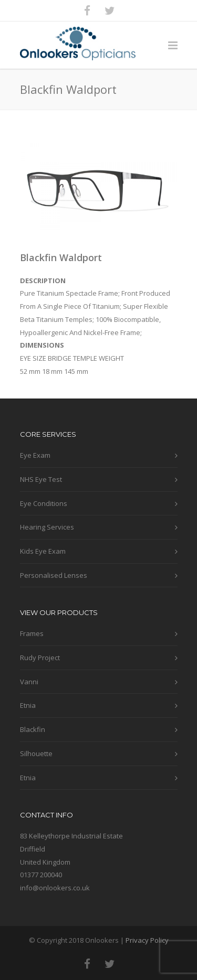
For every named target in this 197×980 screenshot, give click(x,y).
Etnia (28, 705)
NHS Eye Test (41, 479)
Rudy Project (40, 658)
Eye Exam (35, 455)
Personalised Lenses (54, 575)
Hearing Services (47, 527)
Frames (32, 633)
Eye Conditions (44, 503)
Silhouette (36, 753)
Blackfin (33, 729)
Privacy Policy (147, 940)
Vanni (29, 682)
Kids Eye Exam (43, 551)
